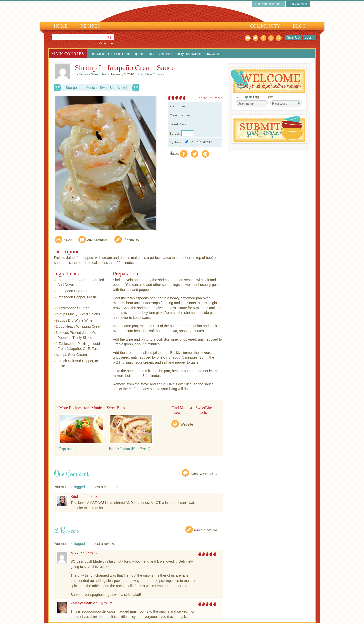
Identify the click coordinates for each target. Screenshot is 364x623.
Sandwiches (194, 54)
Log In (310, 38)
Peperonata (68, 449)
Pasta (150, 54)
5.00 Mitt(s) (216, 98)
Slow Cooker (213, 54)
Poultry (179, 54)
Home (61, 26)
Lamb (126, 54)
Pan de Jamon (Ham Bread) (130, 449)
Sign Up (293, 38)
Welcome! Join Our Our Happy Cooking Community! (268, 81)
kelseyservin (81, 603)
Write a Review (206, 530)
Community (265, 26)
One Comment (98, 240)
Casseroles (104, 54)
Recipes (90, 26)
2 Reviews (131, 240)
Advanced (107, 43)
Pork (169, 54)
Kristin (76, 497)
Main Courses (68, 54)
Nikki (75, 553)
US (190, 142)
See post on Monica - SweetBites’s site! (97, 88)
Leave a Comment (204, 473)
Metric (205, 142)
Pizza (160, 54)
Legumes (138, 54)
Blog (299, 26)
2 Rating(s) (203, 98)
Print (68, 240)
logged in (82, 487)
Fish (117, 54)
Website (187, 424)
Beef (92, 54)
